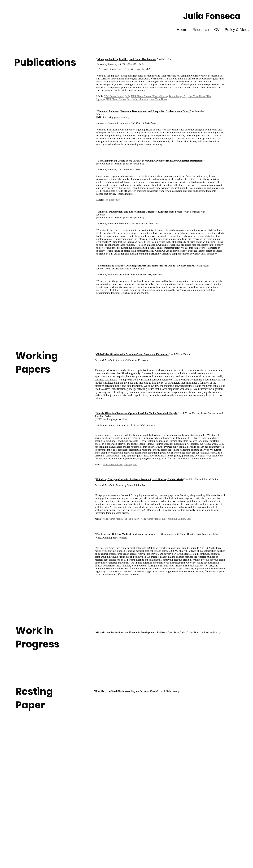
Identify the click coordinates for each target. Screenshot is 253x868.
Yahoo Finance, (141, 99)
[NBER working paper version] (111, 538)
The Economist (112, 200)
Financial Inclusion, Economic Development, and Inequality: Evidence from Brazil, (144, 111)
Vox (129, 99)
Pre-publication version (109, 164)
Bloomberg (175, 96)
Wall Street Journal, (113, 464)
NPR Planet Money (116, 99)
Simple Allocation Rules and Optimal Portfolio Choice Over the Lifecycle (137, 413)
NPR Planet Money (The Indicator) (150, 96)
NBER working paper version (111, 419)
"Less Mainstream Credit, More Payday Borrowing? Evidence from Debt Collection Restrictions (150, 161)
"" (127, 691)
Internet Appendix (133, 164)
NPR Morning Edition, (174, 519)
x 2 (127, 96)
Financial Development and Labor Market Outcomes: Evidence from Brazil (140, 212)
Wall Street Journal (114, 96)
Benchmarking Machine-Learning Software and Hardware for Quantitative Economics (146, 266)
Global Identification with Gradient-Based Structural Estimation (132, 354)
